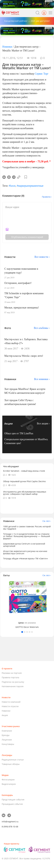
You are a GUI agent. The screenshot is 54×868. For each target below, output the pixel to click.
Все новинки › (42, 379)
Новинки (7, 47)
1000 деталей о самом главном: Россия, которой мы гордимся (27, 528)
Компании (7, 731)
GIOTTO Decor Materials (27, 627)
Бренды (6, 735)
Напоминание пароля (13, 686)
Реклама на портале (12, 673)
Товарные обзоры (11, 764)
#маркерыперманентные (30, 186)
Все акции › (43, 424)
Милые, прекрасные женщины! (22, 308)
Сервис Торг (42, 74)
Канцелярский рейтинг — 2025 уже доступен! (27, 21)
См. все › (47, 521)
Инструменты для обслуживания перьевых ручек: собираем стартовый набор (25, 493)
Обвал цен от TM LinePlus (19, 433)
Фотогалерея (8, 780)
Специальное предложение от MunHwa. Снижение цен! (26, 441)
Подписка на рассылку (13, 682)
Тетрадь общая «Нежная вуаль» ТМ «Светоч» (26, 558)
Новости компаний (11, 702)
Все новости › (42, 257)
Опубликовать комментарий (27, 237)
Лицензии (7, 740)
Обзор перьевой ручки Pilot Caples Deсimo (24, 481)
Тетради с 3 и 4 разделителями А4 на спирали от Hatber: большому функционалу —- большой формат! (27, 536)
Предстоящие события (13, 800)
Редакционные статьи (13, 760)
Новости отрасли (10, 706)
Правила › (47, 197)
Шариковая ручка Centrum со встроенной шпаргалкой (24, 545)
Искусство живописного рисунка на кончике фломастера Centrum (25, 552)
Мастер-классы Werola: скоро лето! (24, 356)
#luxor (12, 186)
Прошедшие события (12, 804)
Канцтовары (8, 744)
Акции (5, 715)
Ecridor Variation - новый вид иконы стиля (24, 471)
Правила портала (10, 677)
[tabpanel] (27, 604)
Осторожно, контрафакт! (18, 283)
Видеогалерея (9, 784)
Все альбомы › (42, 328)
